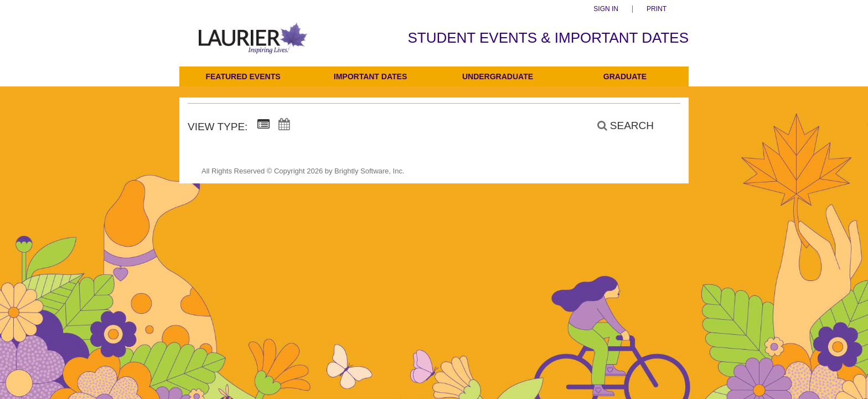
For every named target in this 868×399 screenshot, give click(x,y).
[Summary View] (263, 125)
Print (657, 9)
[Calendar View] (284, 125)
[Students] (253, 46)
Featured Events (243, 76)
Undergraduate (498, 76)
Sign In (606, 9)
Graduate (625, 76)
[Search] (619, 126)
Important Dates (370, 76)
